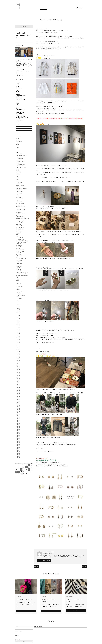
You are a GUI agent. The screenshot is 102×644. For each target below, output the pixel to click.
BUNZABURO (19, 261)
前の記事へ (39, 564)
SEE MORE (26, 608)
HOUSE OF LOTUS (20, 291)
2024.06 (18, 340)
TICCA (18, 178)
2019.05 (18, 431)
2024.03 (18, 344)
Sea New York (19, 299)
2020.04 (18, 415)
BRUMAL (18, 262)
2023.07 (18, 356)
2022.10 (18, 370)
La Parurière (19, 184)
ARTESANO (19, 268)
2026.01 (18, 312)
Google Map (24, 131)
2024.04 (18, 343)
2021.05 (18, 395)
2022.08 (18, 373)
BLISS (17, 278)
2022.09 (18, 371)
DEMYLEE (18, 280)
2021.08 (18, 391)
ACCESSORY (19, 142)
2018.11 (18, 440)
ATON (17, 171)
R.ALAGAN (18, 271)
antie (17, 594)
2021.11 (18, 386)
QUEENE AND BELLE (21, 210)
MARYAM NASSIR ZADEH (22, 241)
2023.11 (18, 350)
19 (16, 472)
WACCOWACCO (20, 240)
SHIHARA (18, 231)
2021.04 (18, 397)
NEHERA (18, 297)
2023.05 (18, 359)
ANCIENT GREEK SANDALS (22, 219)
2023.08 (18, 355)
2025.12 (18, 313)
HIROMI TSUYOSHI (21, 207)
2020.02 (18, 418)
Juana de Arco (19, 286)
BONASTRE (19, 244)
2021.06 (18, 394)
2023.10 (18, 352)
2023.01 (18, 365)
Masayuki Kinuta (20, 223)
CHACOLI (18, 237)
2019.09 (18, 425)
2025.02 (18, 328)
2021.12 (18, 385)
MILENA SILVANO (20, 204)
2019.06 (18, 430)
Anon (17, 288)
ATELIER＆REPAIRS (20, 296)
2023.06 (18, 358)
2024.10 (18, 334)
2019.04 (18, 433)
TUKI (17, 177)
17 (29, 470)
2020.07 (18, 410)
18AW (17, 148)
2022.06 (18, 376)
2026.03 (18, 309)
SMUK (17, 283)
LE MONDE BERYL (20, 228)
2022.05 (18, 377)
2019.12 (18, 421)
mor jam (18, 290)
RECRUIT (49, 8)
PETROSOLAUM (20, 159)
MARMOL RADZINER (21, 274)
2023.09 (18, 353)
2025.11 (18, 315)
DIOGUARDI (19, 213)
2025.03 (18, 327)
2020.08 (18, 409)
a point (18, 300)
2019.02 (18, 436)
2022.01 (18, 383)
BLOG (32, 8)
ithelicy (18, 281)
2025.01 (18, 330)
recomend (18, 225)
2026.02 (18, 310)
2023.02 (18, 364)
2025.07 (18, 321)
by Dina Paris (19, 294)
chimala (18, 157)
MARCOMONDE (20, 198)
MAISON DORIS (20, 154)
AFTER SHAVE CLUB (21, 217)
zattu (17, 195)
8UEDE (18, 302)
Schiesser (18, 196)
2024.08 (18, 337)
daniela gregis (19, 192)
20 (19, 472)
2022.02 (18, 382)
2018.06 (18, 448)
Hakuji (17, 181)
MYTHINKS (19, 205)
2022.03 (18, 380)
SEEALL (18, 174)
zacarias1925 (19, 287)
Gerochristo (19, 246)
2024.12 (18, 331)
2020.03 (18, 416)
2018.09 (18, 443)
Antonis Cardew (20, 229)
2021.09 (18, 389)
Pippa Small (19, 267)
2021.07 (18, 392)
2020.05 (18, 413)
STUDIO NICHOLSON (21, 259)
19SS (17, 146)
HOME (26, 8)
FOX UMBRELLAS (20, 226)
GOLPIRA (18, 249)
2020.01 (18, 419)
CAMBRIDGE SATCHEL (21, 190)
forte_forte (19, 256)
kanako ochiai (19, 183)
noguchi (18, 201)
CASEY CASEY (19, 166)
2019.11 (18, 422)
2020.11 (18, 404)
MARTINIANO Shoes (21, 243)
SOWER (18, 175)
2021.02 (18, 400)
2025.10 (18, 316)
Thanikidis (18, 284)
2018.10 (18, 442)
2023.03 (18, 362)
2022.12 (18, 367)
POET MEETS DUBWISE (22, 189)
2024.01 (18, 347)
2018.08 (18, 445)
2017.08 (18, 458)
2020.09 (18, 407)
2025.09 (18, 318)
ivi (17, 265)
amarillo (18, 293)
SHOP (43, 8)
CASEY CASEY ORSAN (21, 156)
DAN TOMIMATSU (20, 214)
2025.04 (18, 325)
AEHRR (18, 160)
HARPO (18, 235)
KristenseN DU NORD (21, 165)
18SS (17, 149)
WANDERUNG (19, 199)
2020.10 (18, 406)
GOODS (18, 140)
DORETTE (18, 270)
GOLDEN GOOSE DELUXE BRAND (22, 276)
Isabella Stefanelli (20, 222)
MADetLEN (19, 247)
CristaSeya (19, 172)
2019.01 (18, 437)
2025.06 (18, 322)
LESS (17, 258)
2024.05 (18, 341)
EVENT (18, 143)
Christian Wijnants (20, 162)
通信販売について (24, 125)
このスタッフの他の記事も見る (48, 558)
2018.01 (18, 455)
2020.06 (18, 412)
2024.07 (18, 338)
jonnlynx (18, 187)
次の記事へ (83, 564)
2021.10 (18, 388)
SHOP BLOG (24, 128)
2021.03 (18, 398)
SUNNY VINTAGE (20, 250)
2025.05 (18, 324)
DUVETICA (19, 255)
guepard (18, 180)
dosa (17, 220)
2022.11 (18, 368)
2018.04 (18, 451)
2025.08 (18, 319)
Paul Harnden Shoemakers (22, 273)
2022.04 (18, 379)
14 (21, 470)
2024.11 (18, 333)
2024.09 (18, 335)
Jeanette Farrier (20, 238)
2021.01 (18, 401)
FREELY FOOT (19, 264)
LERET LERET (19, 202)
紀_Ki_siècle (19, 193)
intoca (17, 163)
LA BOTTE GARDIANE (21, 168)
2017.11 (18, 457)
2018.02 (18, 454)
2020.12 (18, 403)
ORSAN (18, 169)
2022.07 (18, 374)
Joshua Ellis (19, 253)
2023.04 (18, 361)
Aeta (17, 216)
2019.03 (18, 434)
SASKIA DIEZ (19, 234)
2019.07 (18, 428)
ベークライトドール (20, 186)
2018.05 (18, 449)
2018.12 (18, 439)
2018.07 (18, 446)
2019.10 (18, 424)
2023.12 (18, 349)
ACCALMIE (19, 208)
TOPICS (37, 8)
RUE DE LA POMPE (20, 252)
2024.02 (18, 346)
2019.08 (18, 427)
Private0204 (19, 232)
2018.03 (18, 452)
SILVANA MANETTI (20, 211)
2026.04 (18, 307)
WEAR (17, 139)
